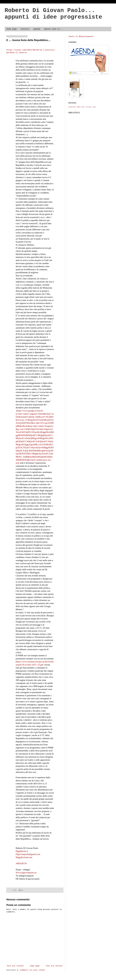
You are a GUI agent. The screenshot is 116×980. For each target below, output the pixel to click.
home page (12, 29)
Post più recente (15, 966)
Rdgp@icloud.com (24, 857)
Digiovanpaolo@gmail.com (28, 854)
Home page (35, 966)
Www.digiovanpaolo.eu (26, 873)
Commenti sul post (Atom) (32, 970)
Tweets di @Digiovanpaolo (81, 37)
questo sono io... (54, 29)
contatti (25, 29)
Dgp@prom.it (22, 851)
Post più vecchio (54, 966)
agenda (37, 29)
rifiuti (89, 107)
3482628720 (21, 863)
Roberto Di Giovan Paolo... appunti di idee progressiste (53, 14)
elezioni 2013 (75, 107)
